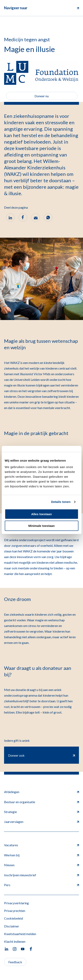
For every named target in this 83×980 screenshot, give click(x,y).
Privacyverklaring (16, 903)
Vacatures (41, 845)
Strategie (41, 812)
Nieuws (41, 865)
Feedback (15, 962)
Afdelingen (41, 792)
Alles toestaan (42, 514)
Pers (41, 885)
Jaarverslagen (41, 822)
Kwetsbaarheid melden (20, 934)
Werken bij (41, 855)
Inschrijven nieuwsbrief (41, 875)
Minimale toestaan (41, 526)
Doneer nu (42, 96)
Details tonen (61, 502)
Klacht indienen (15, 941)
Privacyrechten (15, 911)
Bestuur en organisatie (41, 802)
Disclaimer (12, 926)
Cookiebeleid (13, 918)
